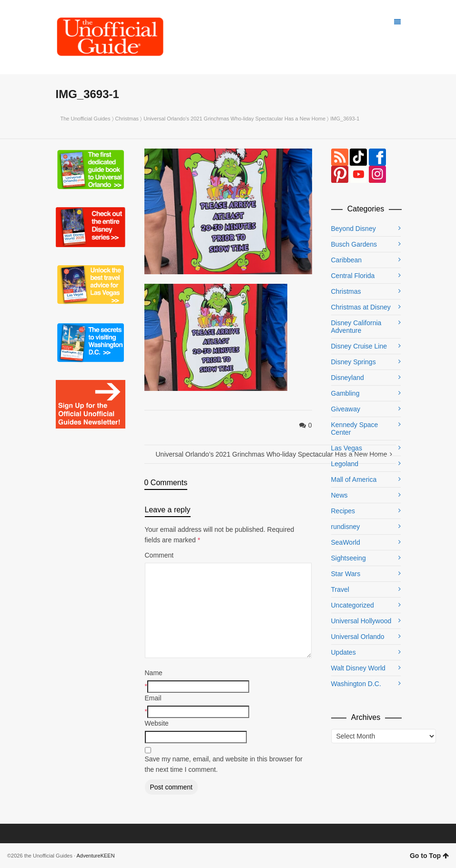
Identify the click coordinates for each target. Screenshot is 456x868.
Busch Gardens (354, 244)
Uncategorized (353, 605)
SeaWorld (346, 542)
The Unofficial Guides (86, 119)
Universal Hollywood (361, 621)
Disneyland (348, 378)
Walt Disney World (358, 668)
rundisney (346, 527)
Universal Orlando (358, 637)
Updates (344, 652)
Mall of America (354, 479)
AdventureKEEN (96, 856)
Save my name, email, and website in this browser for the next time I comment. (224, 764)
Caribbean (347, 260)
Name (154, 673)
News (339, 495)
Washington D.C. (356, 684)
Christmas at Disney (361, 307)
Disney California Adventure (356, 327)
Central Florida (353, 276)
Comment (159, 555)
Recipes (343, 511)
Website (157, 723)
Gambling (345, 393)
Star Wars (346, 574)
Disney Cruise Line (359, 346)
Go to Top (429, 856)
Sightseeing (349, 558)
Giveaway (346, 409)
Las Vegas (347, 448)
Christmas (127, 119)
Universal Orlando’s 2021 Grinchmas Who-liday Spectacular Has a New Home (234, 119)
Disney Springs (354, 362)
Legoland (345, 464)
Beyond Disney (354, 229)
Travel (340, 589)
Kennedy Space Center (355, 429)
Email (153, 698)
